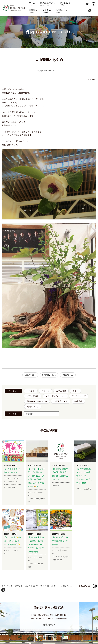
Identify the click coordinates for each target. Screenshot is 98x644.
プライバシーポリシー (50, 586)
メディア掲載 (33, 396)
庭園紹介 (33, 12)
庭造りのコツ (33, 407)
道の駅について (48, 4)
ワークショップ (79, 396)
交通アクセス (49, 625)
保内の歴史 (65, 4)
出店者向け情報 (61, 401)
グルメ (76, 391)
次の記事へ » (68, 375)
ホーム (32, 4)
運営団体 (19, 586)
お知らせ (45, 391)
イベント (31, 391)
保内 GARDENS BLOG (37, 401)
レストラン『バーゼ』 (55, 396)
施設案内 (47, 12)
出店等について (63, 12)
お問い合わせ (67, 586)
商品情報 (78, 401)
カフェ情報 (61, 391)
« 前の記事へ (30, 375)
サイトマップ (7, 586)
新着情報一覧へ (49, 375)
